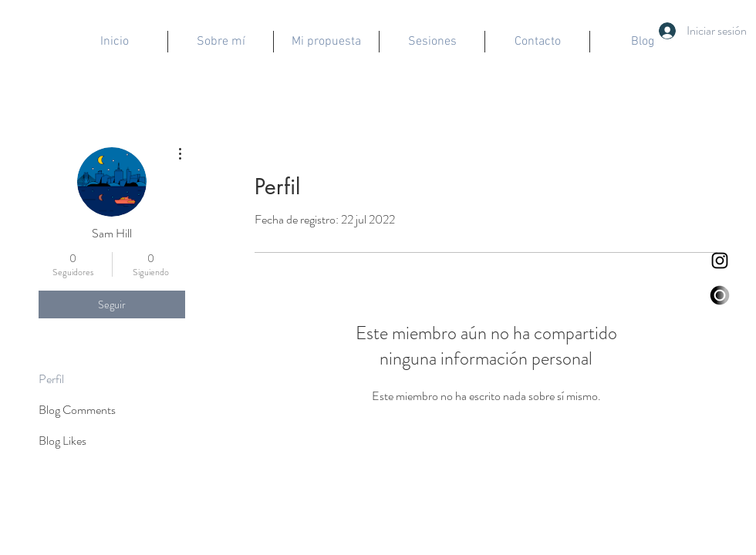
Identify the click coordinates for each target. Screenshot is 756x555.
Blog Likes (62, 441)
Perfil (51, 379)
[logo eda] (720, 295)
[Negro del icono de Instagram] (720, 261)
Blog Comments (77, 410)
